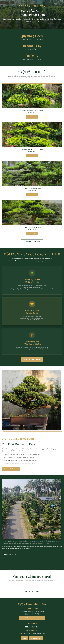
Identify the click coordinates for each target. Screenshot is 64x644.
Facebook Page (36, 638)
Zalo (24, 638)
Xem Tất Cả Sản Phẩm (32, 242)
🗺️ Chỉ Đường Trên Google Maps (32, 618)
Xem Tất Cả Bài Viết (32, 592)
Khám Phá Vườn (10, 554)
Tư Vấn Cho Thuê (11, 469)
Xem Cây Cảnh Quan (32, 360)
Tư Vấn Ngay (32, 117)
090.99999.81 (30, 627)
